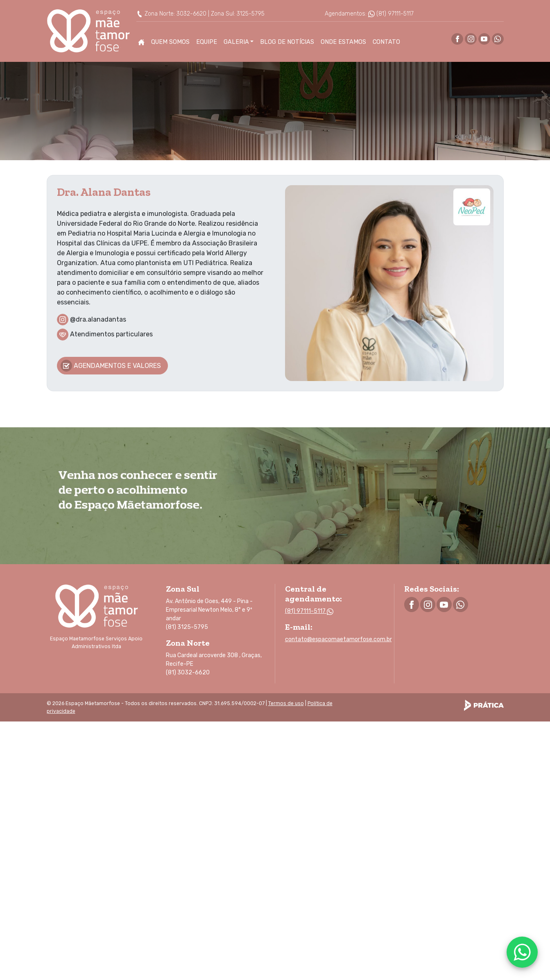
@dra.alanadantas (98, 319)
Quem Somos (170, 42)
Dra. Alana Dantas (104, 192)
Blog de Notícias (287, 42)
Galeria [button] (236, 42)
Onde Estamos (343, 42)
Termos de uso (286, 703)
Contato (386, 42)
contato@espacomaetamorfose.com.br (338, 639)
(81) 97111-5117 (391, 14)
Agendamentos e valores (111, 366)
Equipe (207, 42)
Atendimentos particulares (111, 334)
